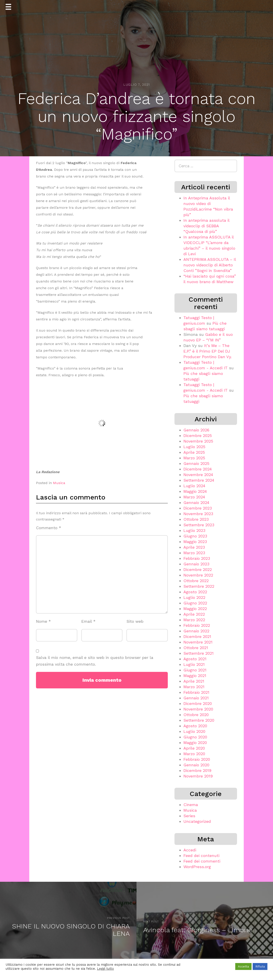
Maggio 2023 (195, 542)
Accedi (190, 850)
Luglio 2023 (194, 530)
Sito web (135, 621)
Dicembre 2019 (197, 770)
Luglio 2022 (194, 597)
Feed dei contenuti (201, 856)
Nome (43, 621)
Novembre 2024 (198, 475)
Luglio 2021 (194, 664)
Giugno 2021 (195, 670)
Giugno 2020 (195, 737)
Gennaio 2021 (196, 698)
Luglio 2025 (194, 447)
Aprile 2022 (194, 614)
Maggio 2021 (195, 676)
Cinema (191, 805)
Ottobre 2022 (196, 581)
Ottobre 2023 (196, 519)
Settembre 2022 (199, 586)
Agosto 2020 (195, 726)
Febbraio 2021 (196, 692)
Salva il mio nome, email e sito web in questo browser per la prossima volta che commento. (95, 661)
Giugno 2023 (195, 536)
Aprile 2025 (194, 452)
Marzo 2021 (194, 687)
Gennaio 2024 (196, 503)
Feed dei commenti (202, 861)
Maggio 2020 (195, 743)
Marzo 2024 (194, 497)
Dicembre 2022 (198, 569)
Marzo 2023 (194, 553)
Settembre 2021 (198, 653)
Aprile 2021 (194, 681)
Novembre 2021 (198, 642)
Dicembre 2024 (198, 469)
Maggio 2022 (195, 609)
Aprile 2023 (194, 547)
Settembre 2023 (199, 525)
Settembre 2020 (199, 720)
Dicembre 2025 (198, 436)
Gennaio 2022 (196, 631)
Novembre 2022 (198, 575)
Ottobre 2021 (196, 648)
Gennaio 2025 (196, 463)
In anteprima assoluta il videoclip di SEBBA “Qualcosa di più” (206, 226)
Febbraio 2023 (197, 558)
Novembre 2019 (198, 776)
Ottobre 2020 (196, 715)
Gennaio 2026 (196, 430)
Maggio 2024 (195, 491)
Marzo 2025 (194, 458)
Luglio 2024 (194, 486)
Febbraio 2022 (197, 625)
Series (189, 816)
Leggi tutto (105, 969)
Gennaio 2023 (196, 564)
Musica (59, 483)
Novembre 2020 (198, 709)
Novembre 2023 (198, 514)
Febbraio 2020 (197, 759)
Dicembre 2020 (198, 703)
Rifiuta (260, 966)
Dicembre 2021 (197, 636)
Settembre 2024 (199, 480)
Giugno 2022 (195, 603)
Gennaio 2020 (196, 765)
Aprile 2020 (194, 748)
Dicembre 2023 (198, 508)
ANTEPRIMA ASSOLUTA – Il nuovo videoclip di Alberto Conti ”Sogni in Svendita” (210, 265)
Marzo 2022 (194, 620)
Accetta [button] (243, 966)
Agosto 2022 (195, 592)
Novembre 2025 (198, 441)
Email (88, 621)
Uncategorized (197, 821)
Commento (49, 528)
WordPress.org (197, 867)
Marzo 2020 (194, 754)
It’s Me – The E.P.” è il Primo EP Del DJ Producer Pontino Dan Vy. (208, 351)
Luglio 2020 (194, 731)
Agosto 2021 (195, 659)
